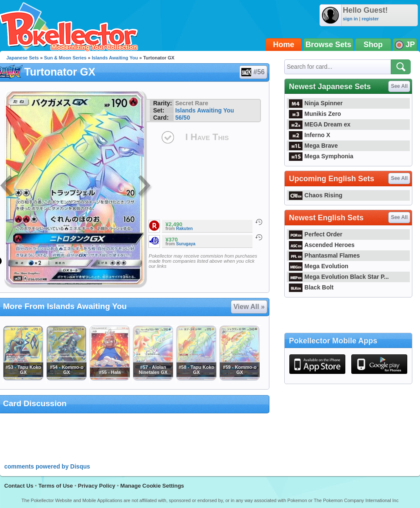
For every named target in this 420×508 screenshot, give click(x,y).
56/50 (183, 118)
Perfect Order (316, 234)
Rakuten (184, 229)
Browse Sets (328, 45)
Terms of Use (55, 486)
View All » (249, 307)
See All (399, 86)
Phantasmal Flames (324, 255)
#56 (253, 72)
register (370, 19)
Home (284, 45)
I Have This (207, 137)
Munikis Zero (315, 114)
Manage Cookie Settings (152, 486)
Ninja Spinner (316, 103)
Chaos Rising (316, 195)
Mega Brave (313, 146)
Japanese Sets (22, 58)
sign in (350, 19)
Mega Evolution (319, 266)
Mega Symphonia (321, 156)
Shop (373, 45)
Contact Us (19, 486)
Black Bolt (311, 287)
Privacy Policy (97, 486)
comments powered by (47, 466)
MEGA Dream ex (320, 124)
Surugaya (186, 244)
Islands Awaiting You (115, 58)
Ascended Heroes (322, 245)
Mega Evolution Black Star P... (339, 277)
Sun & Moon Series (65, 58)
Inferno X (309, 135)
